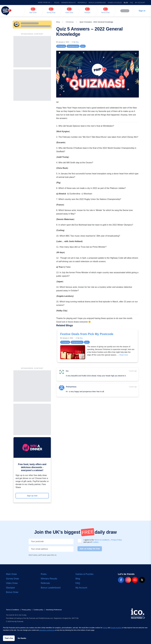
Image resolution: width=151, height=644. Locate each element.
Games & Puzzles (115, 3)
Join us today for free (90, 549)
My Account (140, 3)
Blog (126, 3)
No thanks (22, 638)
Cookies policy (38, 610)
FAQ (131, 3)
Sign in (142, 11)
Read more (124, 355)
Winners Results (68, 3)
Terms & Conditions (102, 540)
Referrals (82, 3)
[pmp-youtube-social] (135, 580)
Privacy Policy (116, 540)
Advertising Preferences (54, 610)
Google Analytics (116, 628)
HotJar (105, 628)
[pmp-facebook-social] (121, 580)
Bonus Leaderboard (97, 3)
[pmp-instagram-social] (128, 580)
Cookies (96, 542)
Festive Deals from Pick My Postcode (87, 334)
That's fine (9, 638)
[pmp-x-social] (142, 580)
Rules (57, 3)
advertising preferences (47, 630)
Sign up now (32, 496)
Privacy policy (26, 610)
